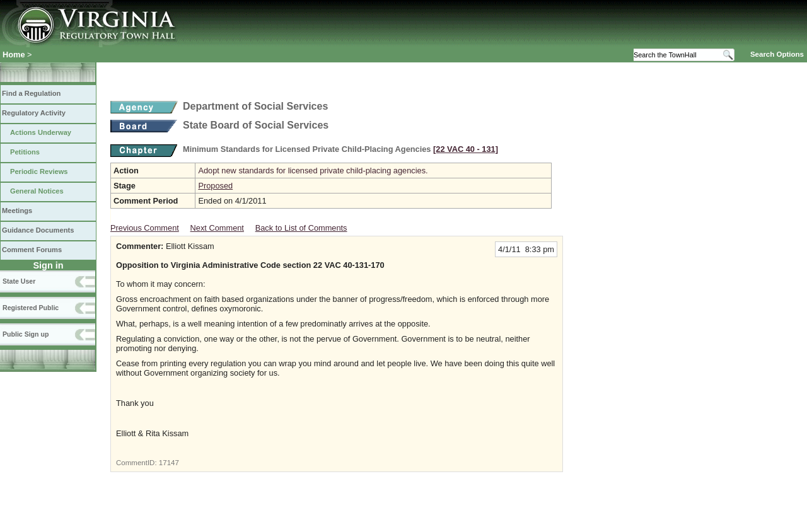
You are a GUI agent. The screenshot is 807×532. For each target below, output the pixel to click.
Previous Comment (145, 228)
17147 (169, 463)
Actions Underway (41, 132)
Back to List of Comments (301, 228)
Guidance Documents (38, 230)
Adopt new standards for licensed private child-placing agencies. (313, 171)
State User (19, 281)
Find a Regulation (31, 93)
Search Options (777, 54)
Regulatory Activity (34, 113)
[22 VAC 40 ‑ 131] (466, 149)
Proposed (215, 186)
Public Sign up (26, 334)
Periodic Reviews (39, 171)
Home (14, 55)
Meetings (17, 211)
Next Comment (217, 228)
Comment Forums (32, 250)
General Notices (37, 191)
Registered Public (31, 308)
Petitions (25, 152)
